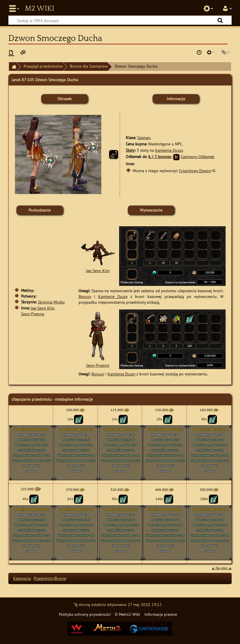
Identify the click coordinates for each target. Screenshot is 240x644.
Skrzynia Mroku (51, 302)
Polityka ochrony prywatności (85, 614)
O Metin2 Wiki (127, 614)
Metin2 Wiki (39, 9)
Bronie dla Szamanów (89, 66)
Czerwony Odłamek (197, 156)
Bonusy (85, 296)
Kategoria (22, 578)
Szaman (144, 137)
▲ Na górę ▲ (222, 568)
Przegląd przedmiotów (43, 66)
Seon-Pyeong (33, 314)
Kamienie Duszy (169, 150)
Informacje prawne (161, 614)
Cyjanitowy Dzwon (195, 171)
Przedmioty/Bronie (50, 578)
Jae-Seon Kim (42, 308)
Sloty (130, 150)
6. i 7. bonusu (160, 156)
